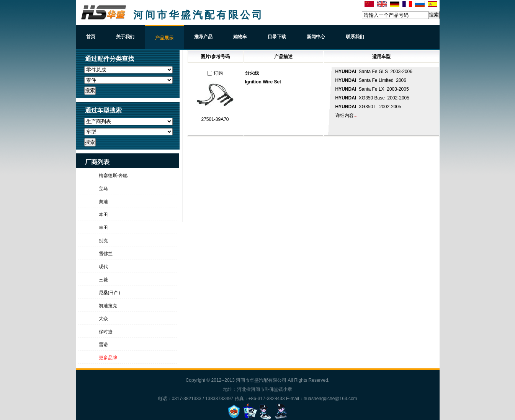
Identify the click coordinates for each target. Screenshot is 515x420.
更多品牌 (108, 358)
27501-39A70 (215, 119)
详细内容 (345, 116)
